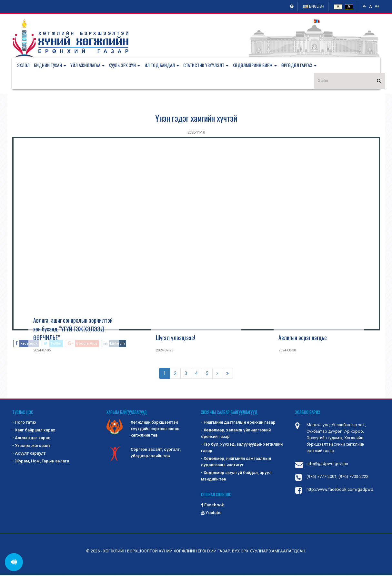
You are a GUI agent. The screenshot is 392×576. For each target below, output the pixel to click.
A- (364, 6)
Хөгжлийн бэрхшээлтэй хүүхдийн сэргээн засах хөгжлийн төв (143, 429)
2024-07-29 (165, 351)
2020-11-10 (196, 133)
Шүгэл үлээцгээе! (176, 338)
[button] (53, 66)
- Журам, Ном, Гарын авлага (41, 462)
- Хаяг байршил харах (34, 431)
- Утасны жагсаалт (31, 446)
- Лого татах (24, 423)
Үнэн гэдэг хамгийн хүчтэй (196, 119)
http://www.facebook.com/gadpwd (340, 490)
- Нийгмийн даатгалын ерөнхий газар (238, 423)
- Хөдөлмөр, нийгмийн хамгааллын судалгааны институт (236, 463)
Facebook (212, 505)
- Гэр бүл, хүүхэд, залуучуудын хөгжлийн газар (242, 448)
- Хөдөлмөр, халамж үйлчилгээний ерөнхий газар (236, 434)
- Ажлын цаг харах (31, 439)
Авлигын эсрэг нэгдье (303, 338)
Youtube (211, 513)
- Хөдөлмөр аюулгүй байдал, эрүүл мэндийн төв (236, 477)
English (314, 6)
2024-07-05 (42, 351)
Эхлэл (23, 65)
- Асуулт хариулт (29, 454)
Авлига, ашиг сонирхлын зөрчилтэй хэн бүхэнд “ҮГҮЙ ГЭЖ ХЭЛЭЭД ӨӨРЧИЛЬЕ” (73, 329)
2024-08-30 (287, 351)
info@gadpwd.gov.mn (327, 465)
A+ (377, 6)
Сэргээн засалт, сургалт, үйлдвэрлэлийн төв (144, 454)
